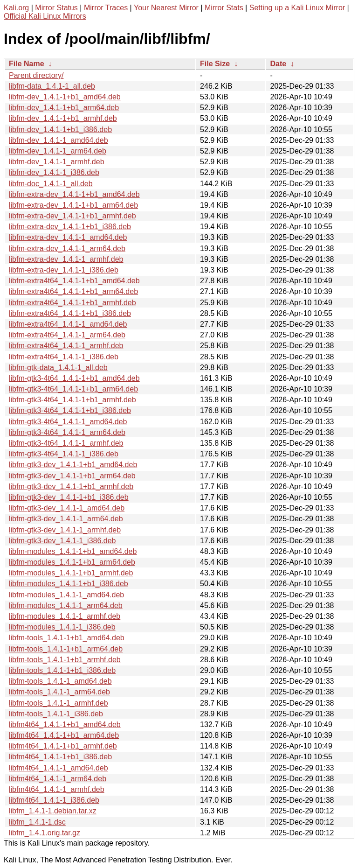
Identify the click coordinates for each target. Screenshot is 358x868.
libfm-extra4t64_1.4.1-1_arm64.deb (67, 335)
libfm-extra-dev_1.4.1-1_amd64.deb (68, 237)
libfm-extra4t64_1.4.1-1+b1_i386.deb (70, 313)
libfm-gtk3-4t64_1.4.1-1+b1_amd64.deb (74, 378)
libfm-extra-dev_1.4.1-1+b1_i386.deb (70, 227)
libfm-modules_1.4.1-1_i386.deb (62, 627)
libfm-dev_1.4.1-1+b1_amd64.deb (65, 97)
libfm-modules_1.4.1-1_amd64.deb (66, 595)
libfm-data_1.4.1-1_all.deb (52, 86)
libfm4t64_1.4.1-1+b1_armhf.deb (63, 746)
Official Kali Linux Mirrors (45, 16)
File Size (215, 64)
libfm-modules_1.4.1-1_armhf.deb (65, 616)
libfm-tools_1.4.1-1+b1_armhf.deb (65, 660)
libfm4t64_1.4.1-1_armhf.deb (57, 789)
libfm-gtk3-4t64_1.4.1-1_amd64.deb (68, 422)
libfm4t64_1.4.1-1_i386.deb (54, 800)
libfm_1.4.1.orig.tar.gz (45, 833)
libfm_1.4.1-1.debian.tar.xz (53, 811)
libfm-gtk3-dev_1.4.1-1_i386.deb (62, 541)
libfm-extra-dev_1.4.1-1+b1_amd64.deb (74, 194)
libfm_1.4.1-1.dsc (37, 822)
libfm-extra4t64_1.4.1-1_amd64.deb (68, 324)
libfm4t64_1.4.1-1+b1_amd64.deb (65, 724)
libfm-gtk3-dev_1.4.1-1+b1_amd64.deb (73, 465)
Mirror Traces (106, 8)
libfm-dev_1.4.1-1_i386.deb (54, 172)
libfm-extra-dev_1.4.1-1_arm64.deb (67, 248)
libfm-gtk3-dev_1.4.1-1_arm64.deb (66, 519)
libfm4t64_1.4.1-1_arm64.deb (58, 779)
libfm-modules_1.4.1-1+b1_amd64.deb (73, 551)
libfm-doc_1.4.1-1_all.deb (51, 184)
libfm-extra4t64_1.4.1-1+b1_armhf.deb (72, 303)
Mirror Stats (224, 8)
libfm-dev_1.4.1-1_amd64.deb (59, 140)
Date (278, 64)
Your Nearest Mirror (166, 8)
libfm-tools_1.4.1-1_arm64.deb (59, 692)
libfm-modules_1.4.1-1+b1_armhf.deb (71, 573)
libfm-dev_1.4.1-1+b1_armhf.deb (63, 118)
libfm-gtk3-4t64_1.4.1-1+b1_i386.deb (70, 410)
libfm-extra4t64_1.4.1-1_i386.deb (64, 357)
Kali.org (16, 8)
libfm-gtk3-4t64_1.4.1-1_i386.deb (64, 454)
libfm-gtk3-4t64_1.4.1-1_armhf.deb (66, 443)
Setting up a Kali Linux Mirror (297, 8)
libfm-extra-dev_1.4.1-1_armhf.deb (66, 259)
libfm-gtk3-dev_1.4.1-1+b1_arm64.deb (72, 476)
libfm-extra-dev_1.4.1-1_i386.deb (64, 270)
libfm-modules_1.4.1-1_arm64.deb (66, 605)
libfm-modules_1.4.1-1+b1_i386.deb (69, 584)
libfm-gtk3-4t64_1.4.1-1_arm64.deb (67, 432)
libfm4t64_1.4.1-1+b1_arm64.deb (64, 735)
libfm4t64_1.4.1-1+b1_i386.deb (60, 757)
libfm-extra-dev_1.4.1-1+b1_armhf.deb (72, 216)
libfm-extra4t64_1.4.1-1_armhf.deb (66, 346)
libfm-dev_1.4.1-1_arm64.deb (58, 151)
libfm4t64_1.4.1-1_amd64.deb (59, 768)
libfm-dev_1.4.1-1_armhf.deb (57, 162)
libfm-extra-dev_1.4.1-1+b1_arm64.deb (73, 205)
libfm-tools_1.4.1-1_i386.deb (56, 714)
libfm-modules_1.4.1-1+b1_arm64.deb (72, 562)
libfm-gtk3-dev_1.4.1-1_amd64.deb (67, 508)
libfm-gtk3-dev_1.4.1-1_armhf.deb (65, 530)
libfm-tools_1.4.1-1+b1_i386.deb (62, 670)
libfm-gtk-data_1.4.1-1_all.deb (58, 367)
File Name (27, 64)
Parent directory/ (36, 75)
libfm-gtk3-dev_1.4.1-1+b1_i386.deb (69, 497)
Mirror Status (56, 8)
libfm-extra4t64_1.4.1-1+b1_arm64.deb (73, 291)
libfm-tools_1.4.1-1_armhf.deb (59, 703)
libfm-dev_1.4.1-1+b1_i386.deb (60, 129)
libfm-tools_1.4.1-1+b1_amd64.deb (67, 638)
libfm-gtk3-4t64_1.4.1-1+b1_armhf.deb (72, 400)
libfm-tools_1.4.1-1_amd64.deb (60, 681)
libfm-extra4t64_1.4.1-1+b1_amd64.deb (74, 281)
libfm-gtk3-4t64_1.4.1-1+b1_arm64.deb (73, 389)
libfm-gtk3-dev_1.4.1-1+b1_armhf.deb (71, 486)
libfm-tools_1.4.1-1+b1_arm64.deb (66, 649)
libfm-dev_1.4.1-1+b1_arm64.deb (64, 108)
